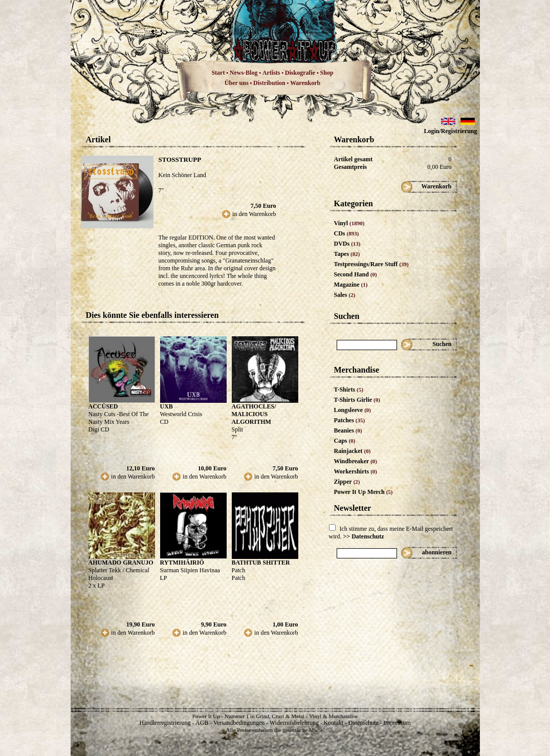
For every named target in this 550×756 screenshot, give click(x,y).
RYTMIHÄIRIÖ (182, 563)
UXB (167, 406)
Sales (345, 295)
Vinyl (349, 223)
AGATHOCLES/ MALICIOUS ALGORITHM (254, 414)
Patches (350, 420)
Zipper (347, 482)
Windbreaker (356, 461)
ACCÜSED (103, 406)
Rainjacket (353, 451)
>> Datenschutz (364, 536)
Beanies (348, 430)
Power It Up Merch (364, 492)
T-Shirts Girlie (357, 400)
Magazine (351, 285)
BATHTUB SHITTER (261, 563)
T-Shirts (349, 390)
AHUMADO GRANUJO (121, 563)
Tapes (347, 254)
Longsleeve (353, 410)
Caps (345, 441)
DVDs (347, 244)
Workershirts (356, 471)
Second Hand (356, 274)
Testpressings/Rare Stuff (371, 264)
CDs (347, 233)
